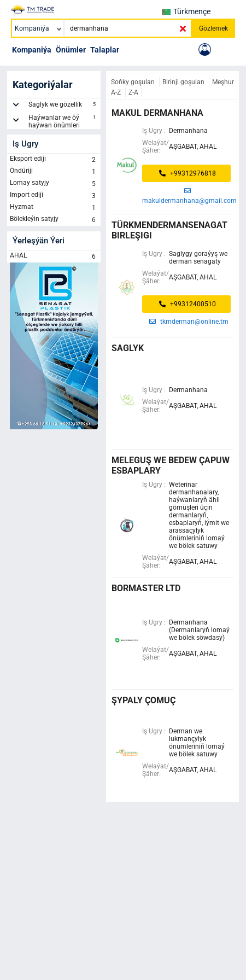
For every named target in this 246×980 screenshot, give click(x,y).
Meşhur (223, 82)
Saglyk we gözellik (63, 106)
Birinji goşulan (184, 82)
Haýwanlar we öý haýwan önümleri (63, 121)
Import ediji (54, 196)
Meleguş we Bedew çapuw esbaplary (171, 465)
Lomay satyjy (54, 184)
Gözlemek (213, 28)
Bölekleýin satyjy (54, 220)
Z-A (133, 92)
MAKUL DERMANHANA (157, 113)
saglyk (128, 348)
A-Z (117, 92)
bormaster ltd (146, 588)
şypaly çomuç (143, 700)
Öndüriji (54, 172)
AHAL (54, 256)
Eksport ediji (54, 160)
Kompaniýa (32, 50)
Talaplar (105, 50)
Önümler (71, 50)
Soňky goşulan (134, 82)
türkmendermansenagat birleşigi (169, 230)
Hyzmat (54, 208)
